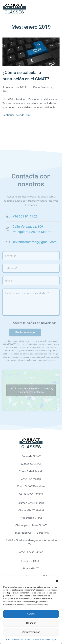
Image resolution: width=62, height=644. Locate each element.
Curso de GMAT (31, 456)
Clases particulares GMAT (31, 525)
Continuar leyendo (13, 115)
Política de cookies (15, 639)
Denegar (31, 623)
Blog (5, 92)
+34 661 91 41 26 (25, 216)
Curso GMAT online (31, 494)
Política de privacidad (34, 639)
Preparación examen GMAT (31, 576)
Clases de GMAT (31, 464)
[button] (57, 581)
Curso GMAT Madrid (31, 471)
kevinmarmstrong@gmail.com (34, 242)
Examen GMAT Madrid (31, 503)
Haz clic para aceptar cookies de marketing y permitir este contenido (31, 390)
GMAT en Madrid (31, 479)
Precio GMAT (31, 569)
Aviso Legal (51, 639)
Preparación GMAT (31, 518)
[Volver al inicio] (14, 8)
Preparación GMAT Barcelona (31, 533)
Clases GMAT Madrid (31, 510)
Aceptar (31, 614)
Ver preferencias (31, 632)
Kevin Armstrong (43, 87)
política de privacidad (41, 323)
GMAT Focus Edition (31, 552)
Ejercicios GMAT (31, 561)
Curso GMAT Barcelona (31, 486)
